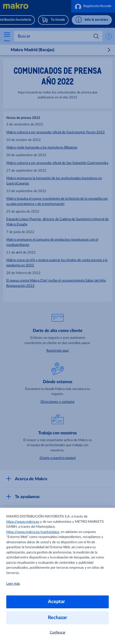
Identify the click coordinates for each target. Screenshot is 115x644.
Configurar (58, 633)
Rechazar (57, 618)
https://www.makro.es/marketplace (33, 532)
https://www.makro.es (23, 522)
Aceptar (57, 602)
